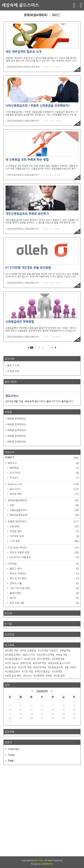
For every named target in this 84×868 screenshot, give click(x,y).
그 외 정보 (44, 541)
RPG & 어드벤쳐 (44, 578)
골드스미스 (44, 489)
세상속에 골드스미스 (20, 5)
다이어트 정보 (44, 536)
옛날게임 (66, 651)
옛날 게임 (63, 655)
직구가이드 (44, 473)
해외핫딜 (44, 468)
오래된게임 (59, 659)
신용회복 (39, 676)
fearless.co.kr (43, 484)
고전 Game (13, 663)
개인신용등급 (43, 672)
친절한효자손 (47, 864)
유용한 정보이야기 (43, 522)
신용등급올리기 (14, 659)
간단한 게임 (25, 667)
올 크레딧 (71, 667)
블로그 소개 (13, 365)
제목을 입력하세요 (17, 419)
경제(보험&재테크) (43, 500)
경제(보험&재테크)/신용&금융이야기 (22, 121)
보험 (44, 505)
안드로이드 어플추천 (44, 557)
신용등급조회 (56, 667)
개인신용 (26, 663)
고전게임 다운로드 (49, 651)
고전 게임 (28, 672)
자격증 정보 (44, 531)
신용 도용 (30, 659)
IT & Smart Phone (43, 548)
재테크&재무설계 (44, 515)
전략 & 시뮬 (44, 583)
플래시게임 (44, 593)
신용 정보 (60, 676)
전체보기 (42, 458)
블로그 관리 (44, 569)
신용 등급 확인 (14, 676)
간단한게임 (40, 667)
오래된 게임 (12, 651)
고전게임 (58, 672)
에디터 (44, 598)
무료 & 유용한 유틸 (44, 552)
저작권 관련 (13, 371)
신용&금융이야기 (44, 510)
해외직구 (43, 463)
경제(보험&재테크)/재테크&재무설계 (22, 67)
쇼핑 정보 (44, 526)
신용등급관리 (13, 672)
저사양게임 (44, 659)
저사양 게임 (40, 663)
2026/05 (42, 691)
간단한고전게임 (47, 655)
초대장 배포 (44, 494)
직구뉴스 (44, 478)
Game (28, 676)
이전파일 (43, 564)
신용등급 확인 (14, 655)
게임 (50, 676)
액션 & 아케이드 (44, 574)
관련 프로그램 (44, 603)
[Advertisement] (42, 811)
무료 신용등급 (29, 651)
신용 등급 (11, 667)
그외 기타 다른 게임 (44, 588)
